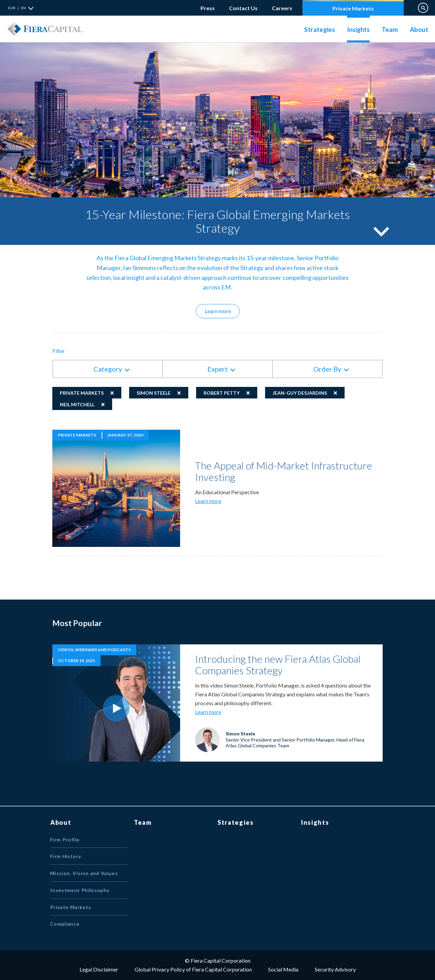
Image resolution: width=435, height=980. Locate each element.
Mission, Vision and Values (84, 873)
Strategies (320, 29)
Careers (282, 6)
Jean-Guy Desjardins (300, 393)
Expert (217, 369)
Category (108, 369)
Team (390, 29)
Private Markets (353, 8)
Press (208, 8)
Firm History (66, 856)
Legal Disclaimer (99, 969)
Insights (358, 29)
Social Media (283, 969)
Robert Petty (222, 393)
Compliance (65, 924)
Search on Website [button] (423, 8)
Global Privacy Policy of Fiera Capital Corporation (193, 969)
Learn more (222, 311)
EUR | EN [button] (17, 8)
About (419, 29)
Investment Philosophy (80, 890)
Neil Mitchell (77, 404)
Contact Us (243, 8)
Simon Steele (154, 393)
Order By (327, 369)
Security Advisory (335, 969)
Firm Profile (65, 840)
